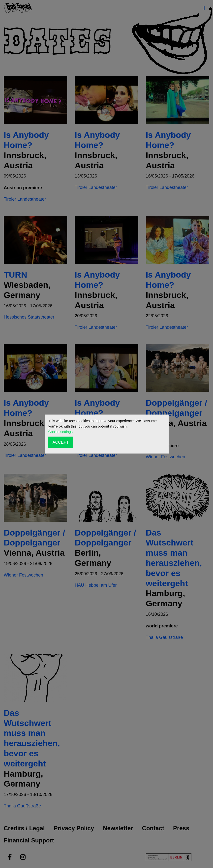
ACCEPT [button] (61, 442)
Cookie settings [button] (61, 432)
